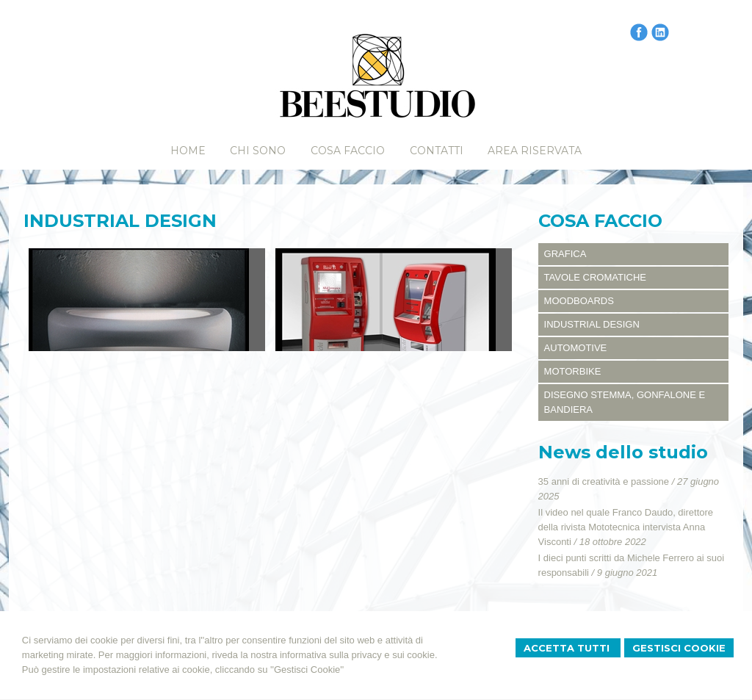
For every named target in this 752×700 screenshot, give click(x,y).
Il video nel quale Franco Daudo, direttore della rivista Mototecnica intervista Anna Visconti (626, 527)
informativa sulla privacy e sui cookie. (359, 655)
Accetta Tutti (568, 648)
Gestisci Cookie (679, 648)
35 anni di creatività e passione (604, 481)
